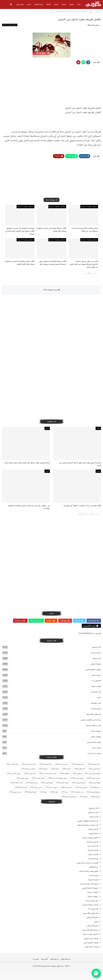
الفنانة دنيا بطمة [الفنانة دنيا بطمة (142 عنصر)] (28, 769)
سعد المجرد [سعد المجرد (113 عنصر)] (81, 787)
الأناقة (49, 4)
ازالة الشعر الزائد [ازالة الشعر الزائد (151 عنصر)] (29, 764)
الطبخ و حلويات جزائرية (90, 838)
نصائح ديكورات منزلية (10, 25)
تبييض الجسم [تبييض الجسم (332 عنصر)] (77, 778)
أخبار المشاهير (96, 692)
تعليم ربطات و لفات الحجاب (89, 871)
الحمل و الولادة (93, 829)
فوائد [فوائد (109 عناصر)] (54, 792)
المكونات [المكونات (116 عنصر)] (64, 774)
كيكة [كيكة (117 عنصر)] (43, 792)
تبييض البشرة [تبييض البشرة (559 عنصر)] (93, 778)
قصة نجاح (20, 4)
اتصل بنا (36, 959)
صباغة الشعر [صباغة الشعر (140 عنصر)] (21, 787)
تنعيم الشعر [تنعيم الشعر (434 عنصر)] (32, 783)
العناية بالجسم (96, 709)
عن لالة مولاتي (65, 959)
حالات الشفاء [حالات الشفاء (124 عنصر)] (17, 783)
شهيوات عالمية (96, 731)
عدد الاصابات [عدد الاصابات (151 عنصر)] (77, 792)
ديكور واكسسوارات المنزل (89, 884)
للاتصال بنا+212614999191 (90, 634)
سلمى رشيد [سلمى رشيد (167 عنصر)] (36, 787)
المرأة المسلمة (93, 859)
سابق (95, 273)
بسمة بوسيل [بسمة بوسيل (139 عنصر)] (30, 774)
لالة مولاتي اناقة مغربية (94, 714)
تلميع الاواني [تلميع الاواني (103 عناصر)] (47, 783)
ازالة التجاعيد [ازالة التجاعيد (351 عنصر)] (45, 764)
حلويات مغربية (96, 686)
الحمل (29, 4)
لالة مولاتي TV (96, 681)
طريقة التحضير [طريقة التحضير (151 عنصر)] (93, 792)
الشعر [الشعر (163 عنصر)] (55, 769)
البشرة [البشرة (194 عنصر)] (67, 769)
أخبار (79, 4)
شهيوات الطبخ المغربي (93, 670)
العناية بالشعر (96, 675)
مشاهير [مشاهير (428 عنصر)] (95, 797)
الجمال (56, 4)
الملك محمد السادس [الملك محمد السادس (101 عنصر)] (48, 774)
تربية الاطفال (39, 4)
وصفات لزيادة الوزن (94, 753)
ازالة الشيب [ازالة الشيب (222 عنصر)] (12, 764)
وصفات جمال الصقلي (91, 938)
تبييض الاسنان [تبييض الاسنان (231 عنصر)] (14, 774)
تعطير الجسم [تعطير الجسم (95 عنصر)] (23, 778)
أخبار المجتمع (96, 647)
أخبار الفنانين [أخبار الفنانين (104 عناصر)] (94, 764)
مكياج (96, 922)
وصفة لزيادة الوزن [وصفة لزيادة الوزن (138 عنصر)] (69, 797)
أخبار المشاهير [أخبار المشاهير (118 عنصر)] (78, 764)
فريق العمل (54, 959)
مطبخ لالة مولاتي (92, 917)
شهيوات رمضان (96, 737)
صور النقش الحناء (92, 901)
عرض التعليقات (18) (51, 290)
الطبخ (72, 4)
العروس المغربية (93, 842)
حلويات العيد (97, 748)
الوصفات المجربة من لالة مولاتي (87, 863)
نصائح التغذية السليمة (90, 930)
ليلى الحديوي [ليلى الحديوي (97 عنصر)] (16, 792)
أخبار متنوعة (97, 658)
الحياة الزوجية (93, 833)
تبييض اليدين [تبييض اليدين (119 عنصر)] (38, 778)
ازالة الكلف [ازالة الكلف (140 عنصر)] (80, 769)
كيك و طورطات (96, 703)
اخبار (98, 428)
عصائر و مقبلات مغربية (94, 725)
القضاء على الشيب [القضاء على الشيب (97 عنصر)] (92, 774)
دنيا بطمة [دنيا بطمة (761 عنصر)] (95, 787)
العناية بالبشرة (96, 653)
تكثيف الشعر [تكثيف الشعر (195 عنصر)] (62, 783)
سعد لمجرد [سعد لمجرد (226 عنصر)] (66, 787)
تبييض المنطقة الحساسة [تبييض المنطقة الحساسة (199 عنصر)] (58, 778)
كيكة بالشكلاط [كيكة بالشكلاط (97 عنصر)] (31, 792)
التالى (88, 273)
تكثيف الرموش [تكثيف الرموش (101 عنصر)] (78, 783)
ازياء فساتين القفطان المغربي (91, 720)
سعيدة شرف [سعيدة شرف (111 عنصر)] (51, 787)
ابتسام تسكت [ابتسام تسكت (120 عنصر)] (61, 764)
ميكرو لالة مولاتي (96, 664)
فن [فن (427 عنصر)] (64, 792)
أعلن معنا (44, 959)
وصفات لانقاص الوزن (94, 742)
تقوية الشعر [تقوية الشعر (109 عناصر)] (94, 783)
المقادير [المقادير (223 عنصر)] (77, 774)
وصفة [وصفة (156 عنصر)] (84, 797)
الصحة (64, 4)
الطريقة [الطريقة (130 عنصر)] (43, 769)
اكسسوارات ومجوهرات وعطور (88, 825)
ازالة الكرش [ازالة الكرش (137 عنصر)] (94, 769)
